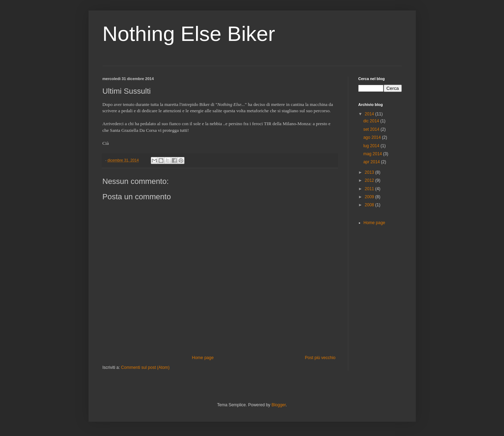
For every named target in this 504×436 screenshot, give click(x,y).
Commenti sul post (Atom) (145, 367)
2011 (370, 189)
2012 (370, 180)
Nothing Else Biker (189, 34)
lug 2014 (372, 146)
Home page (203, 358)
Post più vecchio (320, 358)
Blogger (279, 405)
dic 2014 (372, 121)
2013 (370, 172)
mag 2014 (373, 154)
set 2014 (372, 129)
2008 (370, 205)
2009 (370, 197)
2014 (370, 114)
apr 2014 (372, 162)
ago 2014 (373, 137)
